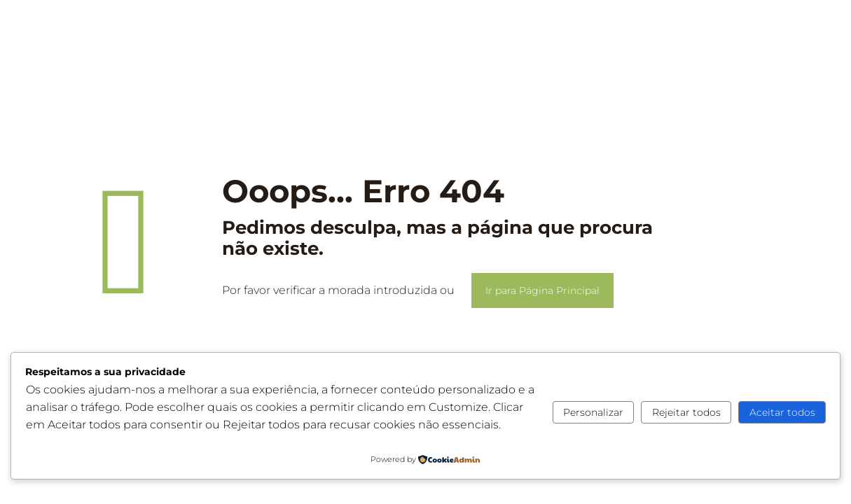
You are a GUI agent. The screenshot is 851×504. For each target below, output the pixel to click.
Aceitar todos (782, 412)
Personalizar (593, 412)
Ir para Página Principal (542, 290)
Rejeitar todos (686, 412)
